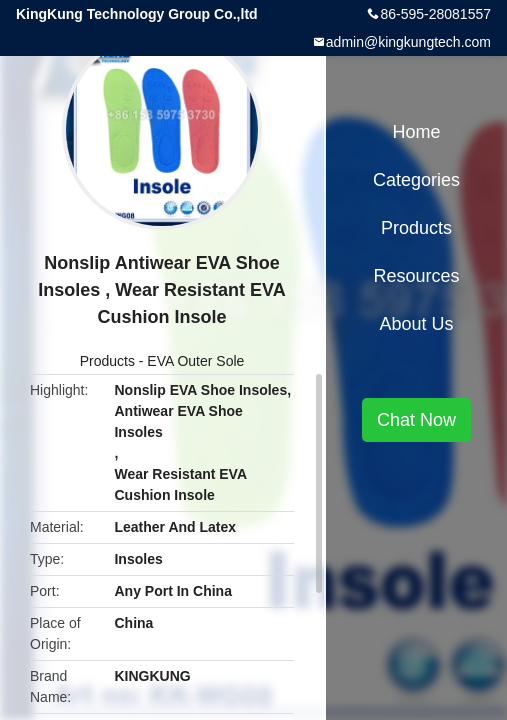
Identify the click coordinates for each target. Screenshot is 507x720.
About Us (416, 324)
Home (416, 132)
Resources (416, 276)
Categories (416, 180)
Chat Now (416, 420)
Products (107, 361)
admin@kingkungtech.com (408, 42)
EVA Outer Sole (195, 361)
